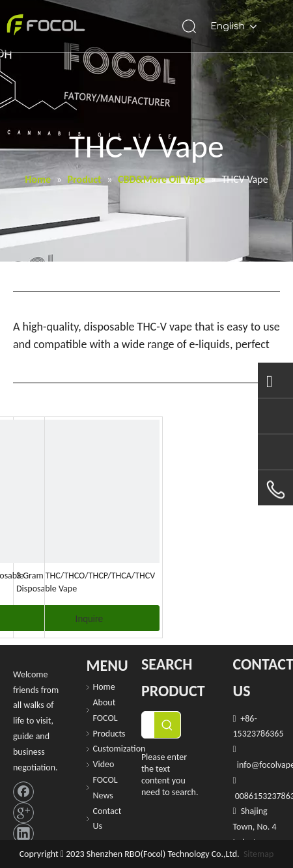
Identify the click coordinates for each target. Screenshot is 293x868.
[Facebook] (23, 792)
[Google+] (23, 813)
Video (104, 764)
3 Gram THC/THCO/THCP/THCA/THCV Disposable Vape (86, 582)
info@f (249, 765)
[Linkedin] (23, 834)
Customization (119, 749)
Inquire (90, 619)
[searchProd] (148, 725)
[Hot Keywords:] (167, 725)
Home (104, 687)
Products (109, 734)
